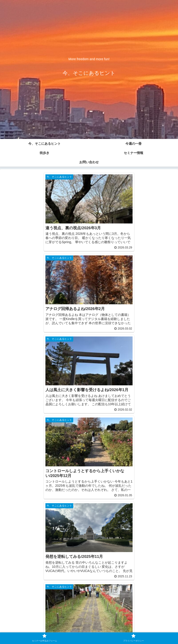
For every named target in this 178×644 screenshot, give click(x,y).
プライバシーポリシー (132, 629)
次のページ (89, 571)
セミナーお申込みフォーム (46, 629)
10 (108, 589)
